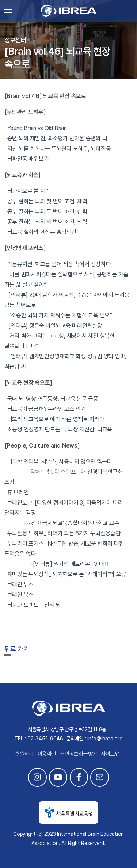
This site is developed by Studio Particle (68, 852)
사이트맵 (110, 754)
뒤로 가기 (17, 649)
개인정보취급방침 (79, 754)
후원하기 (24, 754)
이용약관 (47, 754)
